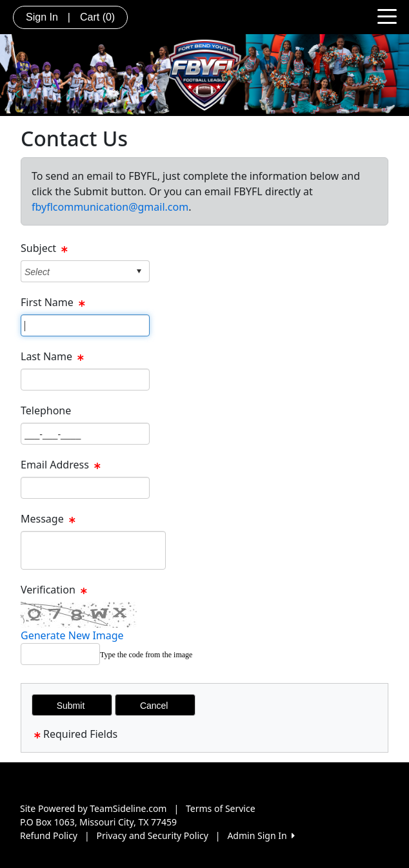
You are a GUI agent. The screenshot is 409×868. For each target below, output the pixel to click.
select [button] (139, 271)
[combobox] (75, 272)
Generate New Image (72, 635)
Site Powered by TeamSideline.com (93, 808)
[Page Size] (85, 325)
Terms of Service (221, 808)
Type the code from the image (146, 655)
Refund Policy (49, 835)
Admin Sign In (261, 835)
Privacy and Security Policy (153, 835)
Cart (97, 17)
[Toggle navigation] (387, 15)
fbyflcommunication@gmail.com (110, 207)
